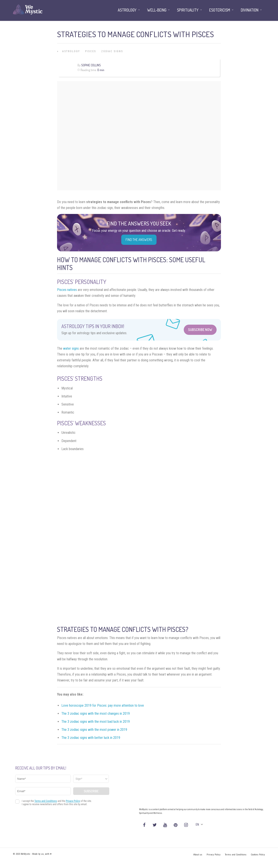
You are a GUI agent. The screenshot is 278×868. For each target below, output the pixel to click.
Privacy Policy (214, 855)
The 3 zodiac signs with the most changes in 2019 (96, 714)
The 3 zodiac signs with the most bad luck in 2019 (96, 722)
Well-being (157, 10)
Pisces (91, 51)
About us (198, 855)
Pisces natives (67, 290)
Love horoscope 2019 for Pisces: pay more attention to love (103, 705)
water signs (71, 348)
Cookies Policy (258, 855)
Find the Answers (139, 240)
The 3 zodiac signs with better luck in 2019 (91, 738)
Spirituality (188, 10)
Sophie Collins (91, 65)
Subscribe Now (200, 330)
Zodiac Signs (112, 51)
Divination (250, 10)
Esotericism (220, 10)
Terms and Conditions (236, 855)
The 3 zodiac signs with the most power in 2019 (94, 730)
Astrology (71, 51)
